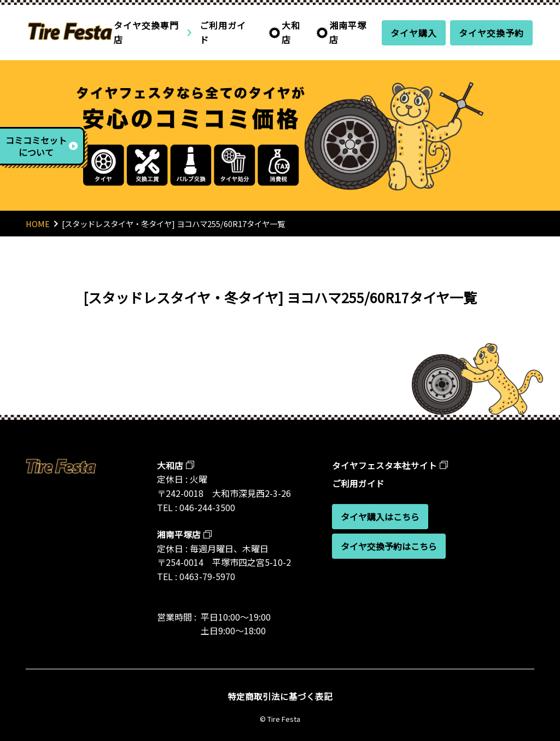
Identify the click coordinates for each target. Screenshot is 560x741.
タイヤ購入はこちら (380, 517)
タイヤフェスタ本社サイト (384, 465)
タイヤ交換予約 (491, 33)
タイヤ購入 (414, 33)
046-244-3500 (207, 507)
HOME (38, 224)
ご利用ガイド (223, 32)
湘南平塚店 (348, 32)
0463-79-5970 (207, 576)
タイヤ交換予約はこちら (389, 546)
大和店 (291, 32)
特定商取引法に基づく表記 (280, 696)
